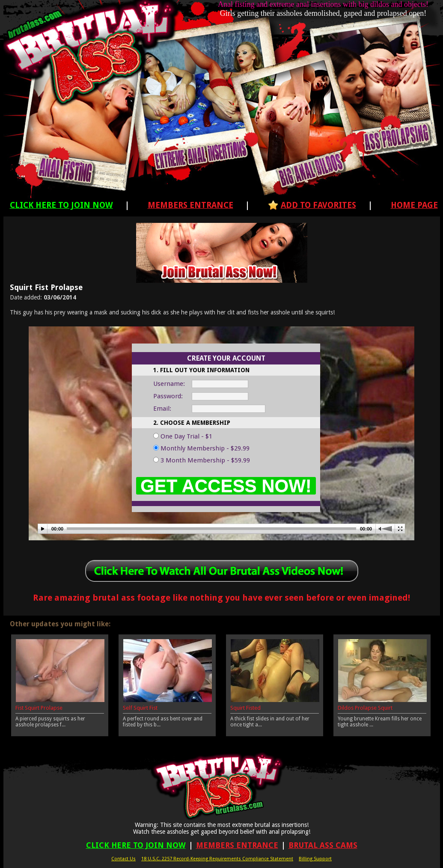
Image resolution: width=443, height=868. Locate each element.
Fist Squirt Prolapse (39, 708)
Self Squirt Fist (140, 708)
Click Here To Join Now (61, 205)
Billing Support (315, 859)
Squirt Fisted (245, 708)
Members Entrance (190, 205)
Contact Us (123, 859)
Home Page (414, 205)
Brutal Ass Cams (323, 845)
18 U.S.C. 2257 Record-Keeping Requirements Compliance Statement (217, 859)
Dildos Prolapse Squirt (365, 708)
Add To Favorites (318, 205)
